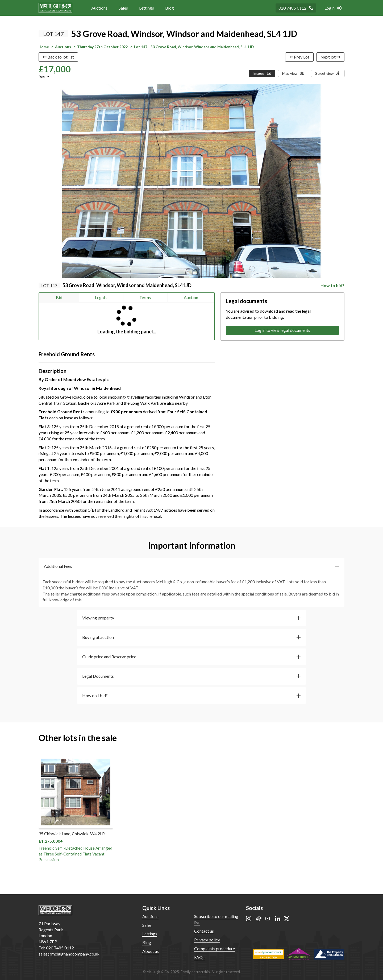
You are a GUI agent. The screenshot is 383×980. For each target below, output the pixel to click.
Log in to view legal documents (282, 330)
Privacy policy (207, 940)
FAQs (199, 957)
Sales (123, 8)
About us (151, 951)
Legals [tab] (101, 297)
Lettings (147, 8)
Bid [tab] (59, 297)
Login (333, 8)
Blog (170, 8)
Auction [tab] (191, 297)
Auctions (99, 8)
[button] (191, 566)
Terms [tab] (145, 297)
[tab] (191, 566)
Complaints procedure (215, 948)
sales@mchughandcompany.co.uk (69, 954)
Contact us (204, 931)
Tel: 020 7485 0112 (56, 948)
